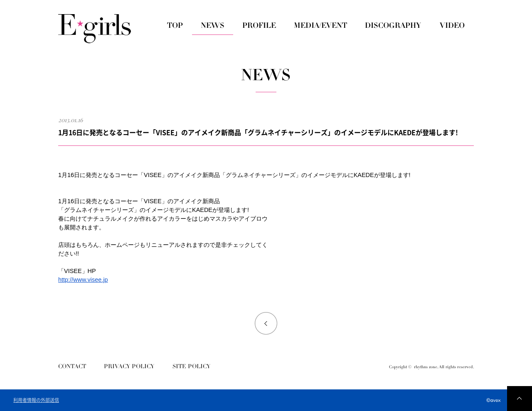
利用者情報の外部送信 (36, 400)
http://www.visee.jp (83, 280)
